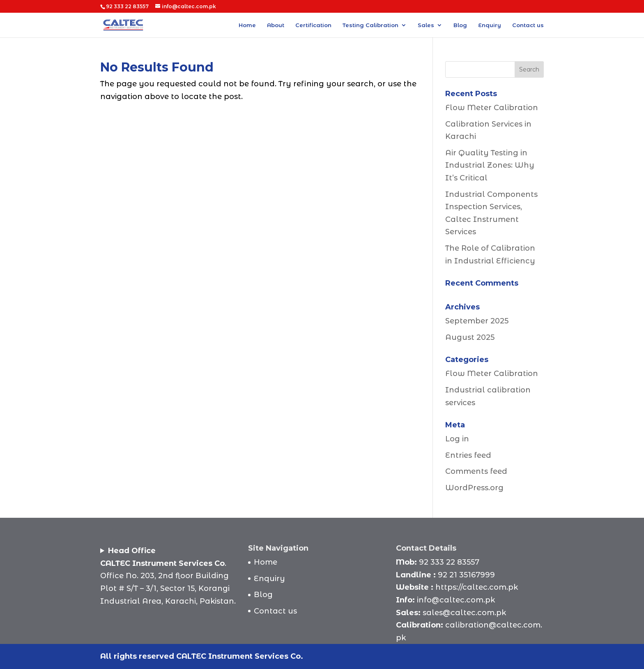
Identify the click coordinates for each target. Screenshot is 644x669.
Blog (460, 25)
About (276, 25)
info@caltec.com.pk (456, 600)
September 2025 (477, 321)
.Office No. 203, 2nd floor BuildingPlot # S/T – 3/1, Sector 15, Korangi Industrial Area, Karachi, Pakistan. (168, 576)
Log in (457, 439)
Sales (426, 25)
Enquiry (490, 25)
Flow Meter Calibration (492, 108)
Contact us (528, 25)
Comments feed (476, 471)
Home (247, 25)
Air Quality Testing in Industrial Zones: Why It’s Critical (490, 165)
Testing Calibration (370, 25)
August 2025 (470, 337)
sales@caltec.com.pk (464, 613)
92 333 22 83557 (449, 562)
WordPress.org (474, 488)
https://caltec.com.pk (477, 587)
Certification (313, 25)
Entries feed (468, 455)
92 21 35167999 (466, 575)
